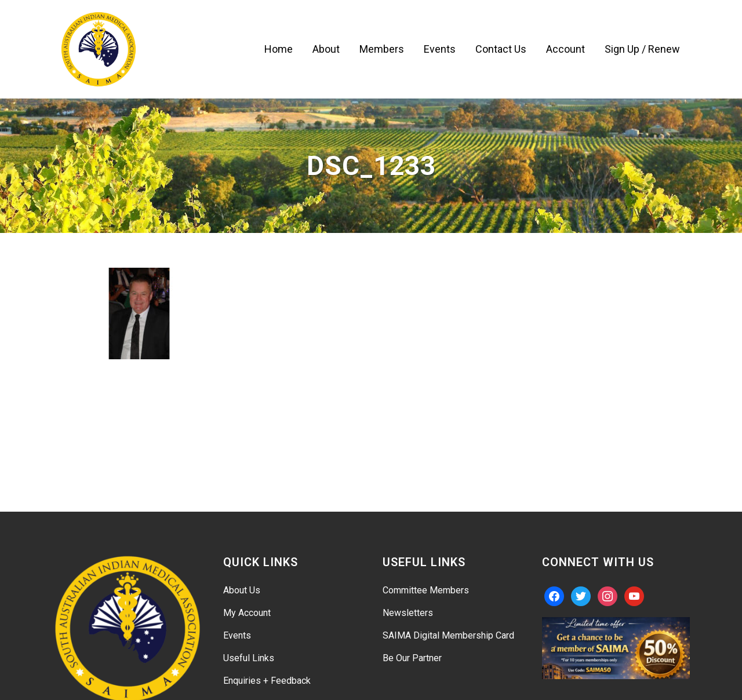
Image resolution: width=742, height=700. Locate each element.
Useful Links (249, 658)
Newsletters (408, 613)
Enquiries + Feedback (267, 681)
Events (237, 635)
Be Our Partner (412, 658)
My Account (247, 613)
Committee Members (426, 590)
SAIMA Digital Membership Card (448, 635)
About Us (242, 590)
